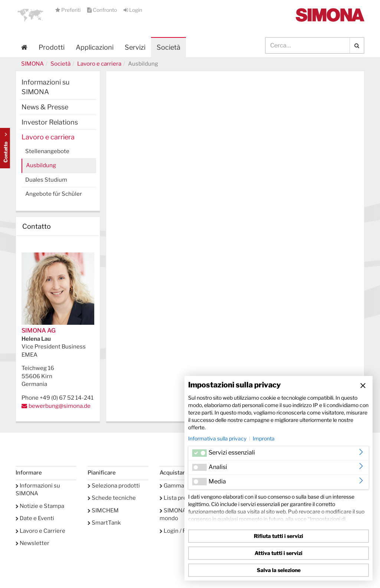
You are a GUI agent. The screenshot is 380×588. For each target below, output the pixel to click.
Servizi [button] (135, 47)
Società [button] (168, 47)
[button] (30, 15)
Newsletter (32, 543)
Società (60, 64)
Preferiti (68, 10)
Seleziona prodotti (114, 486)
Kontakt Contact (5, 148)
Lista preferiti (180, 498)
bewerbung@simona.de (60, 406)
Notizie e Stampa (40, 506)
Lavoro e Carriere (40, 531)
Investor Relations (50, 122)
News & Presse (45, 107)
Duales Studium (46, 180)
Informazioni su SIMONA (45, 87)
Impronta (264, 438)
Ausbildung (41, 165)
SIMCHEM (103, 511)
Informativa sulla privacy (217, 438)
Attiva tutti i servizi (279, 553)
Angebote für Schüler (54, 194)
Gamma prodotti (183, 486)
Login (133, 10)
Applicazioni (95, 47)
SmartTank (104, 523)
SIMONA (32, 64)
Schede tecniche (112, 498)
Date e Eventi (35, 518)
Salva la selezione (279, 570)
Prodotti (52, 47)
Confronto (103, 10)
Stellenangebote (47, 151)
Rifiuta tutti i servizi (279, 536)
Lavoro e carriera (99, 64)
